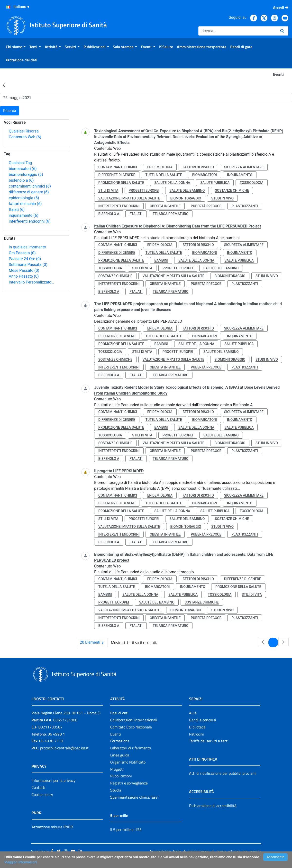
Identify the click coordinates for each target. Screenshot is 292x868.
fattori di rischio (25, 204)
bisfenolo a (21, 180)
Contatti (38, 787)
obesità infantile (165, 206)
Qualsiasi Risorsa (24, 131)
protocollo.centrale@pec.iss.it (64, 748)
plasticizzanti (245, 206)
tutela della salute (164, 175)
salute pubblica (215, 183)
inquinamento (24, 215)
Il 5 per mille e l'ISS (126, 830)
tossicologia (251, 183)
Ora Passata (22, 253)
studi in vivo (222, 198)
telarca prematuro (171, 214)
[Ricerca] (237, 31)
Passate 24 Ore (25, 259)
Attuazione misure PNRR (52, 827)
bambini (161, 260)
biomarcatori (23, 169)
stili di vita (108, 190)
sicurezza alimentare (244, 167)
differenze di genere (29, 192)
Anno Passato (24, 276)
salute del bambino (187, 190)
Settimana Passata (28, 265)
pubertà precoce (206, 206)
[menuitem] (16, 47)
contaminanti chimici (30, 186)
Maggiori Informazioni (21, 862)
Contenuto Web (25, 137)
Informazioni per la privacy (54, 780)
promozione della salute (121, 183)
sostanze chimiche (232, 190)
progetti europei (144, 190)
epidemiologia (24, 198)
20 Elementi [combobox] (94, 642)
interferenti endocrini (30, 221)
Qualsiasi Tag (20, 163)
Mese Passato (24, 270)
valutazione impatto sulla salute (129, 198)
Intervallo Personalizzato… (31, 282)
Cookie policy (42, 794)
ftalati (17, 210)
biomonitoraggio (26, 175)
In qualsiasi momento (27, 247)
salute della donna (172, 183)
